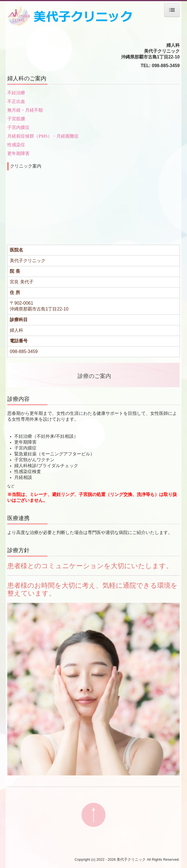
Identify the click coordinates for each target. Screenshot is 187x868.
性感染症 (16, 145)
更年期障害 (18, 153)
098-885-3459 (166, 66)
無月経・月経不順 (25, 110)
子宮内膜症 (18, 127)
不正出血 (16, 101)
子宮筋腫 (16, 119)
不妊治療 (16, 93)
